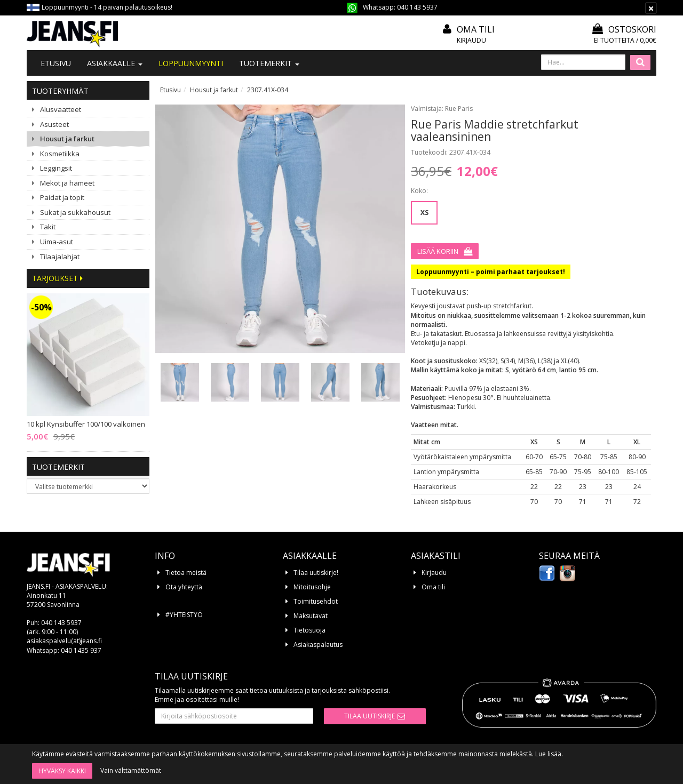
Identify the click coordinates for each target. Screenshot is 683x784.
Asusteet (54, 124)
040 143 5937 (417, 7)
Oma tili (476, 29)
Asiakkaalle (115, 63)
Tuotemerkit (269, 63)
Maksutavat (311, 616)
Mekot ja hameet (67, 183)
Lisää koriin (438, 251)
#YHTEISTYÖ (184, 615)
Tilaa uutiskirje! (316, 573)
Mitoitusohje (312, 587)
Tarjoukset (57, 278)
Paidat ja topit (62, 197)
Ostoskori (624, 29)
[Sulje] (651, 8)
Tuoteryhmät (60, 91)
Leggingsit (56, 168)
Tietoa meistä (186, 573)
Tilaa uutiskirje (370, 716)
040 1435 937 (81, 650)
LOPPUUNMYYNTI (191, 63)
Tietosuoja (309, 630)
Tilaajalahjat (60, 257)
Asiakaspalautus (318, 645)
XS (424, 213)
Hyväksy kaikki (62, 771)
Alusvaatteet (61, 109)
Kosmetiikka (60, 154)
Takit (48, 227)
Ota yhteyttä (184, 587)
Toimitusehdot (316, 601)
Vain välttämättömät (131, 770)
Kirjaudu (471, 40)
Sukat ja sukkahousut (75, 212)
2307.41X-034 (268, 90)
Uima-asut (57, 242)
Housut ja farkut (67, 139)
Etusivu (56, 63)
